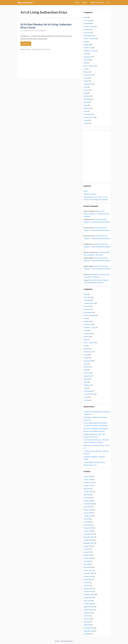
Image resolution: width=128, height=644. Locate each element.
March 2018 (88, 525)
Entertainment (88, 36)
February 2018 (88, 528)
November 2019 (89, 504)
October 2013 (88, 604)
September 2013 (89, 607)
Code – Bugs (88, 20)
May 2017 (87, 552)
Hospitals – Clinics (89, 51)
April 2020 (87, 495)
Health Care (41, 49)
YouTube (86, 123)
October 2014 (88, 592)
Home (77, 3)
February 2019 (88, 510)
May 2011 (87, 622)
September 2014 (89, 595)
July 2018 (87, 519)
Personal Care (88, 75)
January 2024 (88, 480)
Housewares (88, 57)
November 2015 (89, 573)
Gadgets (86, 45)
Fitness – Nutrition (90, 39)
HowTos (86, 60)
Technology (87, 114)
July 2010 (87, 634)
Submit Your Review (97, 3)
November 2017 (89, 537)
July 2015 (87, 582)
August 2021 (88, 486)
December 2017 (89, 534)
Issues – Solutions (89, 66)
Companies (87, 23)
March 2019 (88, 507)
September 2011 (89, 610)
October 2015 (88, 576)
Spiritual (47, 49)
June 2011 (87, 619)
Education (87, 29)
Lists (85, 69)
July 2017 (87, 549)
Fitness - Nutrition (32, 49)
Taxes (86, 111)
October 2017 (88, 540)
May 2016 (87, 564)
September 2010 (89, 631)
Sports (86, 105)
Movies (86, 72)
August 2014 (88, 598)
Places (86, 78)
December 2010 (89, 628)
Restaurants (88, 84)
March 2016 (88, 567)
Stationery (87, 108)
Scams (86, 87)
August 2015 (88, 579)
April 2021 (87, 489)
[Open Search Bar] (108, 3)
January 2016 (88, 570)
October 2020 (88, 492)
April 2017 (87, 555)
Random (86, 81)
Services (86, 90)
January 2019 (88, 513)
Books (24, 49)
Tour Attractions (89, 117)
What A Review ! (25, 3)
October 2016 (88, 558)
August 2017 (88, 546)
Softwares (87, 96)
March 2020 (88, 498)
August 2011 (88, 613)
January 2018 (88, 531)
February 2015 (88, 588)
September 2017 (89, 543)
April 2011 (87, 625)
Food (85, 42)
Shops (86, 93)
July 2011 (87, 616)
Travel (86, 120)
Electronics (87, 33)
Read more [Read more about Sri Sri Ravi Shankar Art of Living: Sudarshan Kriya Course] (26, 44)
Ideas (85, 63)
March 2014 (88, 601)
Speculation (87, 99)
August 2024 (88, 476)
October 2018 (88, 516)
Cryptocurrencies (89, 26)
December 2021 (89, 483)
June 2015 (87, 586)
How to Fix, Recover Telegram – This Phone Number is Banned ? (96, 214)
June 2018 (87, 522)
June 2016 (87, 561)
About (85, 3)
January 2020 (88, 501)
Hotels (86, 54)
